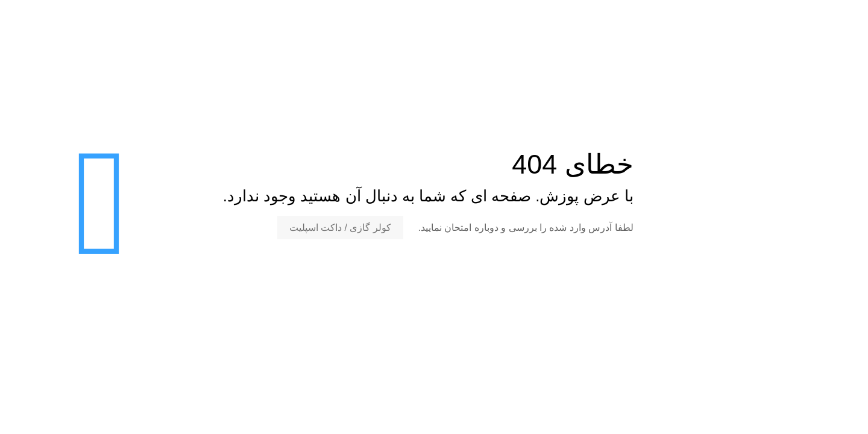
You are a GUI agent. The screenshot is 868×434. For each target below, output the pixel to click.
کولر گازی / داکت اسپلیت (340, 228)
